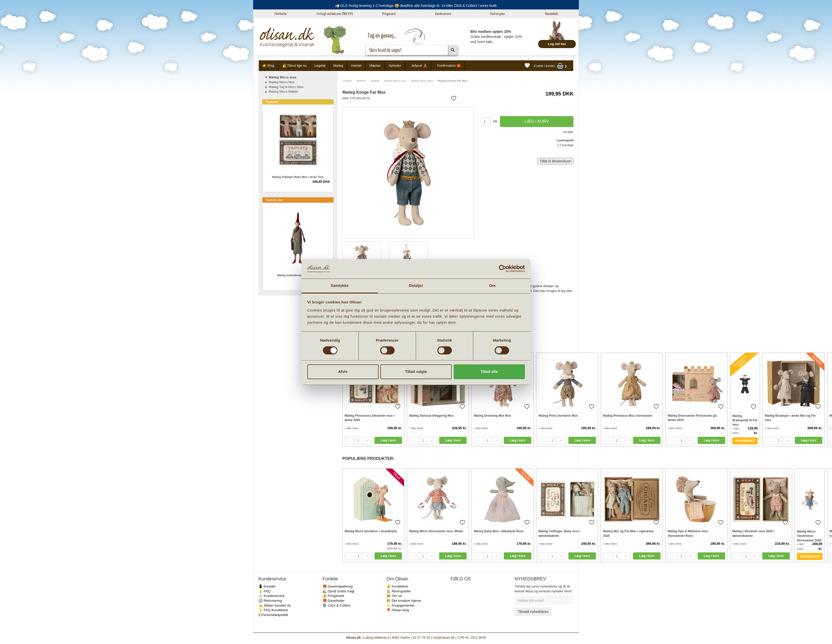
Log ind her (557, 44)
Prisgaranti (389, 14)
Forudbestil (745, 441)
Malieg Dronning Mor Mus (492, 416)
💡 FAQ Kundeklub (273, 610)
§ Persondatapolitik (273, 615)
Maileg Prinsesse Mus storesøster (628, 416)
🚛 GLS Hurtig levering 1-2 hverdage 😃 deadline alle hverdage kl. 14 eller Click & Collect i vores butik (416, 6)
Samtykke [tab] (340, 285)
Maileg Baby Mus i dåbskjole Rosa (499, 531)
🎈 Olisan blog (398, 610)
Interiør (356, 66)
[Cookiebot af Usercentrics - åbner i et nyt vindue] (503, 269)
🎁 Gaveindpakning (338, 586)
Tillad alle (489, 372)
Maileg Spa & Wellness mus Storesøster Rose (688, 533)
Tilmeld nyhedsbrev (533, 612)
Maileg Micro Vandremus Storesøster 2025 (809, 536)
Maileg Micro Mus (422, 81)
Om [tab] (492, 285)
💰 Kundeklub (397, 586)
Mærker (375, 66)
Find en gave (497, 14)
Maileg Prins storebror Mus (558, 416)
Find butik (281, 14)
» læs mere (352, 428)
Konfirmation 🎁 (449, 66)
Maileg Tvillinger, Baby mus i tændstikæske (559, 533)
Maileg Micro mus (395, 81)
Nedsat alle (274, 200)
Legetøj (320, 66)
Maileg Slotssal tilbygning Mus (431, 416)
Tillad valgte (416, 372)
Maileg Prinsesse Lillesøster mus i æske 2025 (370, 418)
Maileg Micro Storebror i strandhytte (371, 531)
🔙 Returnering (270, 601)
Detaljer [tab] (416, 285)
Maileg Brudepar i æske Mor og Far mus (790, 418)
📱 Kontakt (267, 586)
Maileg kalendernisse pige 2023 (298, 275)
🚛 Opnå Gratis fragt (339, 591)
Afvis (343, 372)
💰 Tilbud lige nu (294, 66)
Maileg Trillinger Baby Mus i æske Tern (298, 177)
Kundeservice (443, 14)
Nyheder (395, 66)
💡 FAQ (264, 591)
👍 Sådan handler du (275, 605)
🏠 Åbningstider (399, 591)
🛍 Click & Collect (337, 605)
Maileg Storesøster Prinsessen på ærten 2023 (692, 418)
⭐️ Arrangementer (400, 605)
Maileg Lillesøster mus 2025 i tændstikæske (753, 533)
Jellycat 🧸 (419, 66)
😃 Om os (394, 596)
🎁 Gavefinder (334, 601)
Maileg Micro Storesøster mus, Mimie (436, 531)
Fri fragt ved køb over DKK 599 (335, 14)
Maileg (338, 66)
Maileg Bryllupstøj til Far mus (745, 420)
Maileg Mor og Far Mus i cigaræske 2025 (628, 533)
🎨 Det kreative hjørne (404, 601)
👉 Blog (268, 66)
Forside (347, 81)
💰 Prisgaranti (334, 596)
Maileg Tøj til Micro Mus (286, 87)
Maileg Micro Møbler (284, 92)
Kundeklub (552, 14)
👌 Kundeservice (272, 596)
